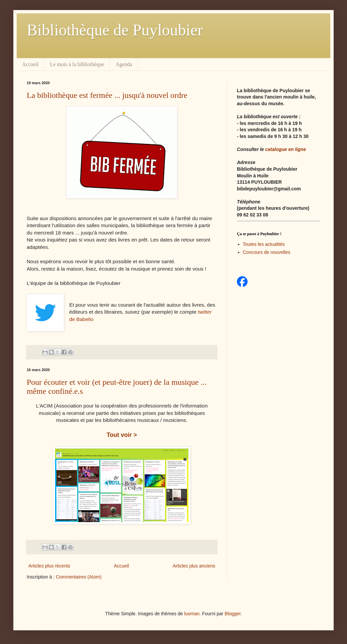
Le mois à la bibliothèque (77, 64)
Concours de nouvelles (267, 252)
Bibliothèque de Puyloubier (115, 30)
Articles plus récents (49, 566)
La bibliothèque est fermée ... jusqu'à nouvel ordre (107, 95)
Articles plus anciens (194, 566)
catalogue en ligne (286, 149)
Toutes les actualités (264, 244)
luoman (192, 614)
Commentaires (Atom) (79, 577)
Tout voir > (122, 435)
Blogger (232, 614)
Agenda (124, 64)
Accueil (30, 64)
